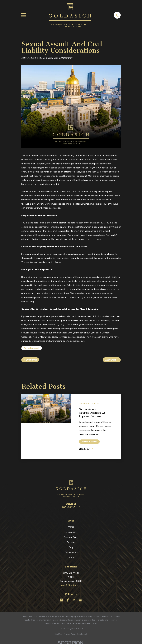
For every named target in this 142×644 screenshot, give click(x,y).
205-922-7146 (71, 507)
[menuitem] (58, 634)
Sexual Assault (32, 348)
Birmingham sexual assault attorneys (100, 204)
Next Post (112, 360)
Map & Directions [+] (71, 585)
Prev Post (30, 360)
